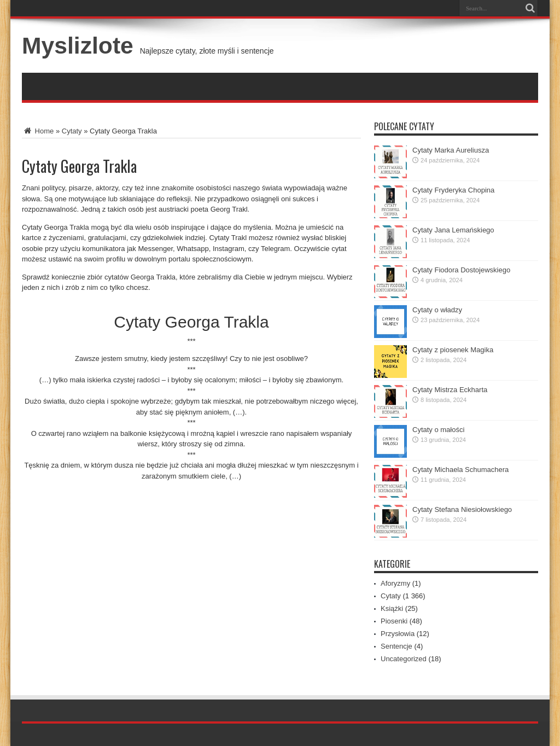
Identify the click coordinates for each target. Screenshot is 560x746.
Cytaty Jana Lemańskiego (453, 230)
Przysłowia (398, 634)
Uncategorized (404, 659)
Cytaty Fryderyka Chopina (453, 190)
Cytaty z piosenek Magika (453, 350)
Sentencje (396, 646)
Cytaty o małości (438, 430)
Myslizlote (78, 45)
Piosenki (394, 621)
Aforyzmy (395, 583)
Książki (392, 608)
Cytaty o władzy (437, 310)
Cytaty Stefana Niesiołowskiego (462, 509)
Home (38, 131)
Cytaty (72, 131)
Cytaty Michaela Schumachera (460, 470)
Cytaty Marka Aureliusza (451, 150)
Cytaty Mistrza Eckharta (450, 390)
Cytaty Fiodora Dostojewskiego (461, 270)
